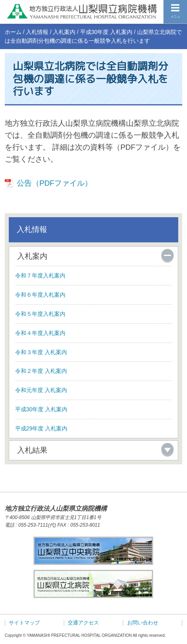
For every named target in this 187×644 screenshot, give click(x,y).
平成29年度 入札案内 (41, 428)
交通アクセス (83, 623)
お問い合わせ (143, 623)
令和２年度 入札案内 (41, 371)
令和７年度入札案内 (40, 275)
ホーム (13, 32)
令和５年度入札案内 (40, 314)
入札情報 (37, 32)
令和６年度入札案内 (40, 295)
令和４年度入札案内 (40, 333)
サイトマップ (24, 623)
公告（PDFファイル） (55, 183)
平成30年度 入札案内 (106, 32)
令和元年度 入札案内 (41, 390)
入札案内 (64, 32)
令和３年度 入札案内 (41, 352)
